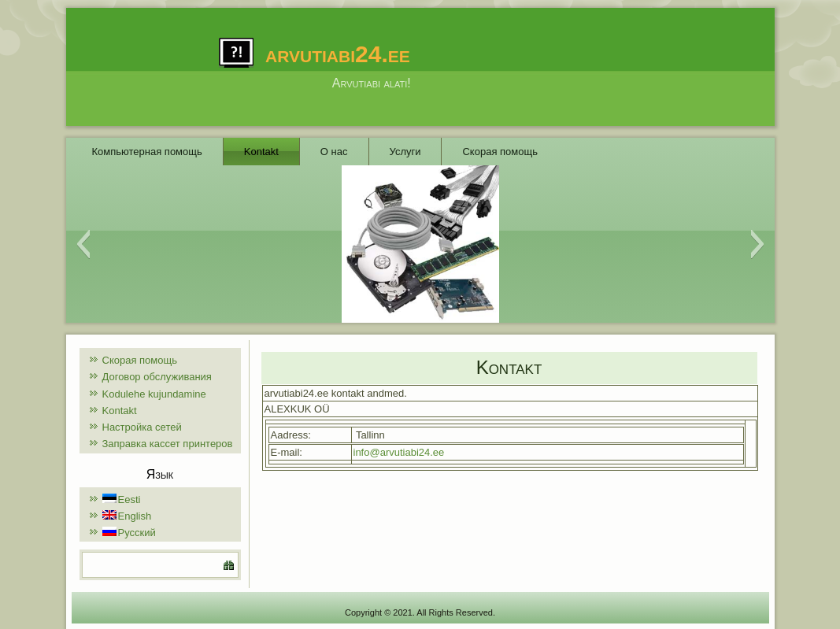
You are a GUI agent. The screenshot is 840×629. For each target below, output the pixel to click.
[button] (83, 244)
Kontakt (261, 152)
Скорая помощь (500, 152)
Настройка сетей (142, 427)
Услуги (405, 152)
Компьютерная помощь (147, 152)
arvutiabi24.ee (338, 54)
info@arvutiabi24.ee (399, 452)
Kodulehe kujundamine (154, 394)
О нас (334, 152)
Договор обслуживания (157, 377)
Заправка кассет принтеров (168, 444)
